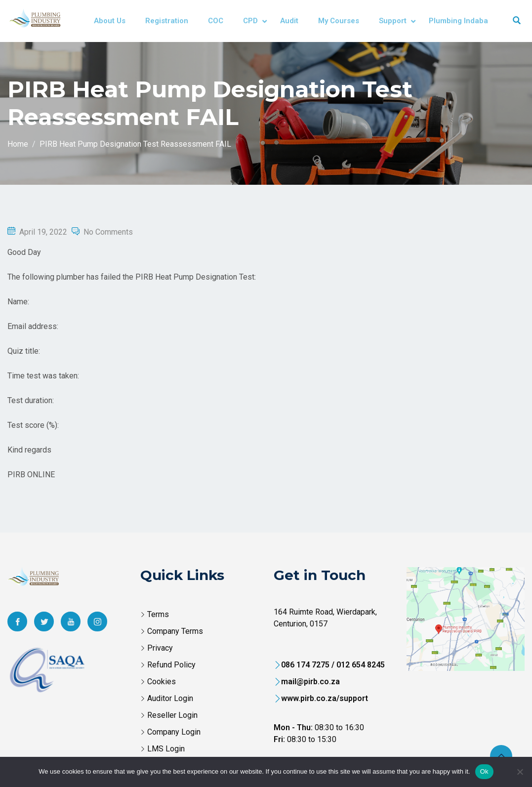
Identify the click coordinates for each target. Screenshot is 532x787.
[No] (520, 772)
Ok (484, 771)
